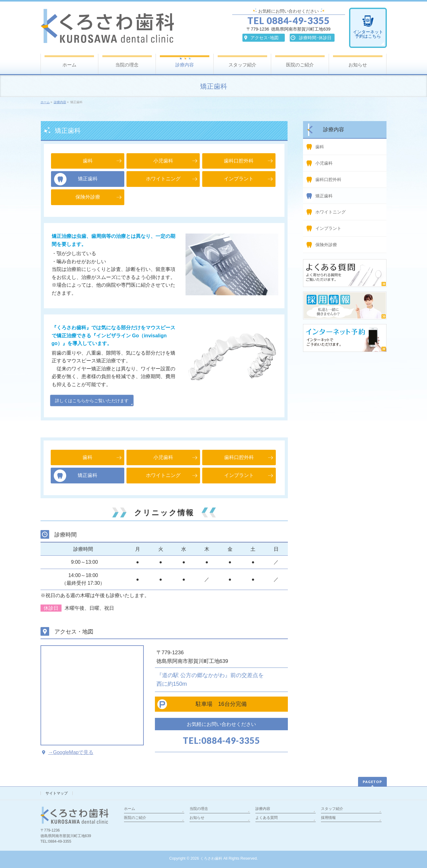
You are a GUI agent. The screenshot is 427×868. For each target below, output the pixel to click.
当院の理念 (199, 809)
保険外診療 (326, 245)
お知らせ (197, 818)
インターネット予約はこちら (368, 34)
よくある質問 (267, 818)
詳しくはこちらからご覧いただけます (92, 401)
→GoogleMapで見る (71, 752)
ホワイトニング (331, 212)
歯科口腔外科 (328, 179)
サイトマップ (57, 793)
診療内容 (263, 809)
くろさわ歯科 (211, 858)
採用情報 (328, 818)
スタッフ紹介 (332, 809)
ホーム (130, 809)
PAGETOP (372, 782)
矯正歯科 (324, 196)
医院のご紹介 (135, 818)
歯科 (320, 147)
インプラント (328, 228)
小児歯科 (324, 163)
